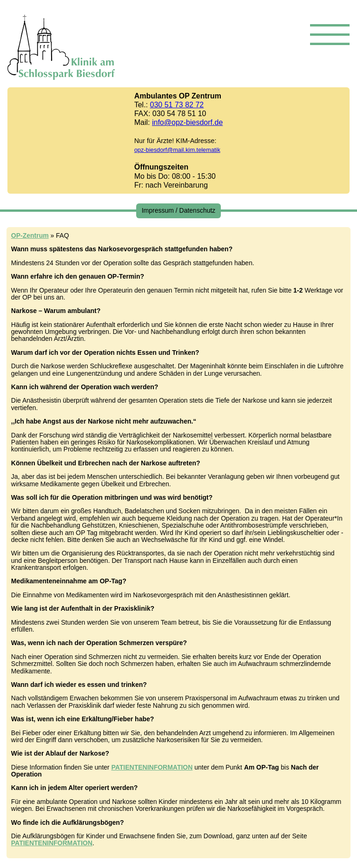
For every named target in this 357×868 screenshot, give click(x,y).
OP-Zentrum (30, 235)
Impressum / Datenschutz (179, 210)
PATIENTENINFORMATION (152, 767)
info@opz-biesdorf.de (187, 122)
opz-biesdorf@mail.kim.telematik (177, 150)
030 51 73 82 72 (177, 105)
